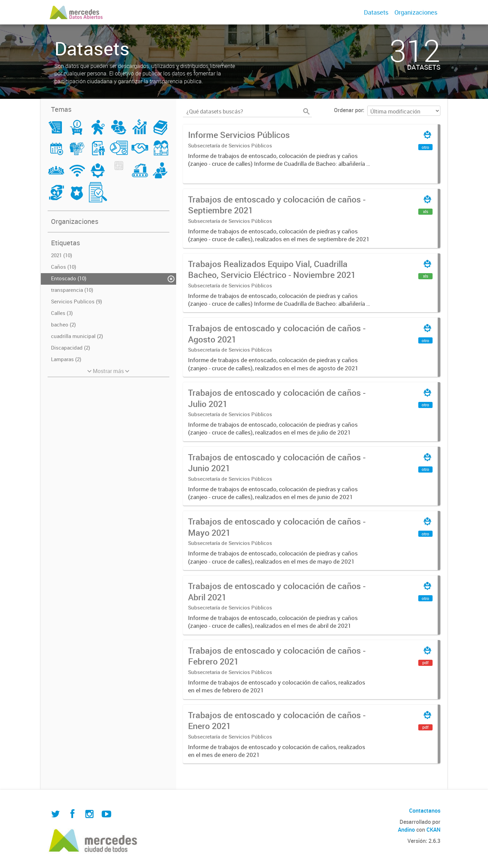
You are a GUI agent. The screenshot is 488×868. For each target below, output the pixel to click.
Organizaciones (416, 12)
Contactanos (425, 811)
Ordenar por (348, 110)
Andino (406, 830)
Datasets (376, 12)
